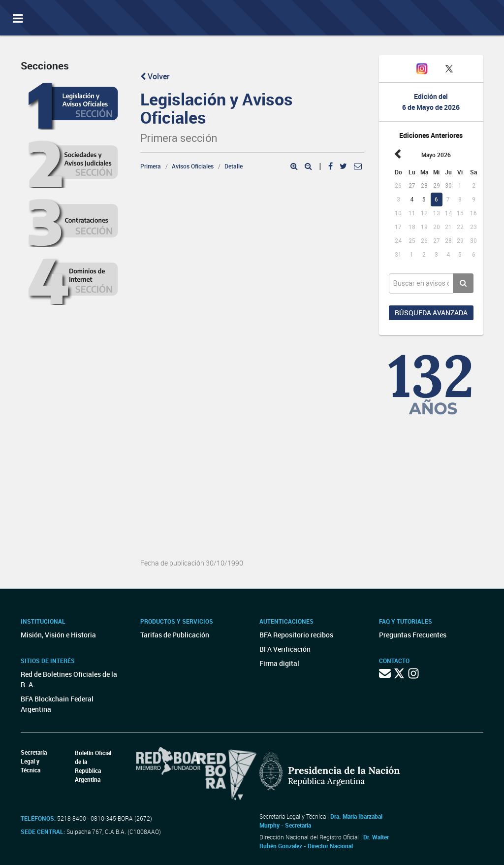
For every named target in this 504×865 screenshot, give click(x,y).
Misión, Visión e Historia (58, 635)
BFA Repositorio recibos (296, 635)
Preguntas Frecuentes (413, 635)
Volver (155, 76)
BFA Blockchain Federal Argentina (57, 704)
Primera (151, 166)
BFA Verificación (285, 649)
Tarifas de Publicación (175, 635)
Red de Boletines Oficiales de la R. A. (69, 679)
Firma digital (279, 663)
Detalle (234, 166)
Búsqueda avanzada (431, 313)
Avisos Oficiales (193, 166)
